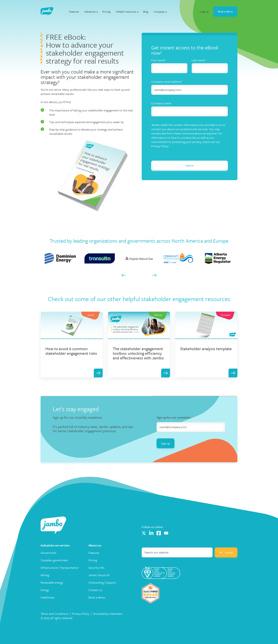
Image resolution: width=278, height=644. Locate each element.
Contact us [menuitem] (95, 590)
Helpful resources (126, 12)
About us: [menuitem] (95, 545)
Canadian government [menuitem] (54, 560)
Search (226, 552)
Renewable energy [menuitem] (52, 583)
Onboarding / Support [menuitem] (102, 583)
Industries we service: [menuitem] (55, 545)
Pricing (106, 12)
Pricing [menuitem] (93, 560)
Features (74, 12)
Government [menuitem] (48, 553)
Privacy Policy (81, 614)
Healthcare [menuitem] (47, 597)
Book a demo (225, 11)
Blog (146, 12)
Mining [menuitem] (45, 575)
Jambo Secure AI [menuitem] (99, 575)
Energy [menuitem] (45, 590)
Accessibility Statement (108, 614)
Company (159, 12)
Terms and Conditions (54, 614)
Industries (90, 12)
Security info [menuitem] (96, 568)
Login (203, 12)
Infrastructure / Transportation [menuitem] (60, 568)
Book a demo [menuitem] (97, 597)
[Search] (177, 552)
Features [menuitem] (94, 553)
